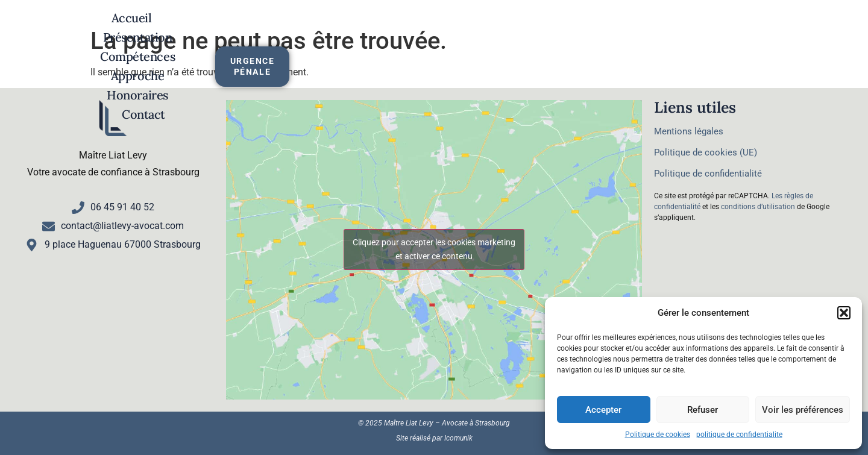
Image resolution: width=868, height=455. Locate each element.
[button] (844, 313)
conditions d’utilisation (758, 207)
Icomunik (458, 438)
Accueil (181, 35)
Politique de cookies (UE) (706, 152)
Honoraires (573, 35)
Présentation (271, 35)
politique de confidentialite (739, 435)
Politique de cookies (658, 435)
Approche (479, 35)
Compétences (379, 35)
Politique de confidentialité (708, 174)
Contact (661, 35)
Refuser (703, 410)
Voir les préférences (803, 410)
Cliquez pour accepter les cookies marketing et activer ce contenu (434, 249)
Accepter (603, 410)
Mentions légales (689, 131)
